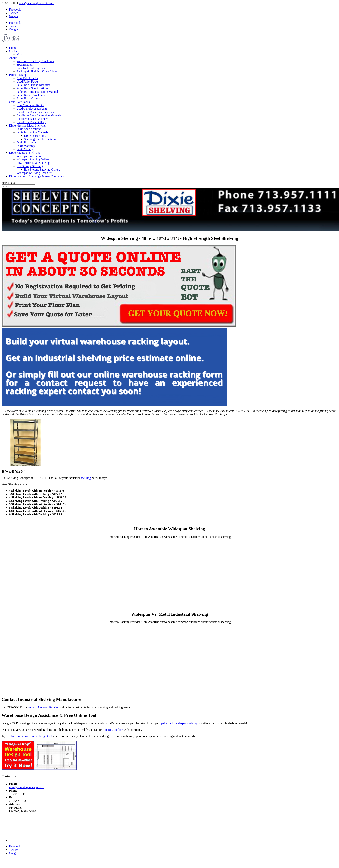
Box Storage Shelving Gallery (42, 170)
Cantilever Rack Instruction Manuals (39, 115)
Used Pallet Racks (27, 82)
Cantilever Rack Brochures (33, 119)
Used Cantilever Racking (32, 109)
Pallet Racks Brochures (31, 95)
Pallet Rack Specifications (32, 88)
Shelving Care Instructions (40, 139)
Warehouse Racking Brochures (35, 61)
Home (13, 48)
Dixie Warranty (26, 146)
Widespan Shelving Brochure (34, 173)
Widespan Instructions (30, 156)
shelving (86, 478)
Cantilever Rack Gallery (31, 122)
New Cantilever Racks (30, 105)
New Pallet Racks (27, 78)
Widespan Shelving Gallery (33, 159)
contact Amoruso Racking (44, 707)
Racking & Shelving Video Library (38, 71)
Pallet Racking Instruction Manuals (38, 92)
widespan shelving (186, 723)
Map (19, 54)
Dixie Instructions (35, 136)
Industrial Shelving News (32, 68)
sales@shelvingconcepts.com (27, 787)
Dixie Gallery (25, 149)
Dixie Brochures (26, 142)
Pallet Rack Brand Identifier (33, 85)
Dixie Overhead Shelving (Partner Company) (36, 176)
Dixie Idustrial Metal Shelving (27, 126)
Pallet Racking (18, 75)
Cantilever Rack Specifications (35, 112)
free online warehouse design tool (32, 736)
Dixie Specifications (29, 129)
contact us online (113, 730)
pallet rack (167, 723)
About (13, 58)
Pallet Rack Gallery (28, 98)
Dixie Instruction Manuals (32, 132)
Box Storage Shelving (30, 166)
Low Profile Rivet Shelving (33, 163)
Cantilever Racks (19, 102)
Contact (14, 51)
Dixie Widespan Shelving (24, 153)
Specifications (25, 65)
